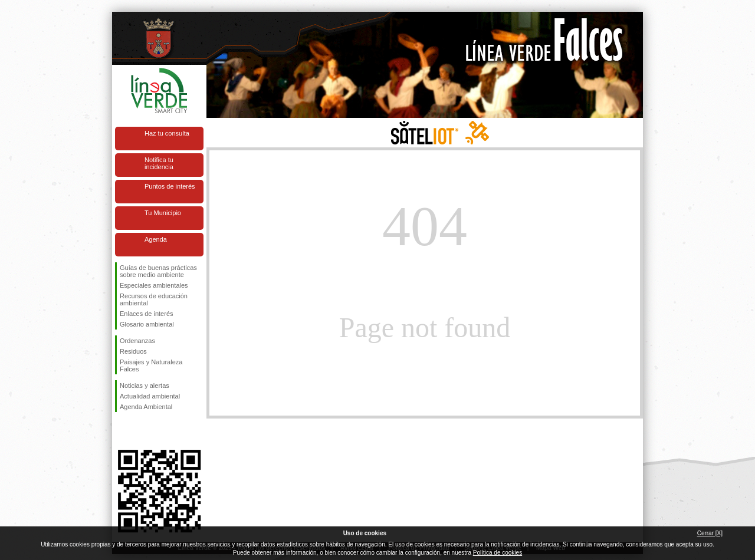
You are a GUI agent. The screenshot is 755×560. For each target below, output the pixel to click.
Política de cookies (498, 553)
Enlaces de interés (147, 314)
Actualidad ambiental (150, 396)
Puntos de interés (170, 186)
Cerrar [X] (710, 533)
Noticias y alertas (145, 386)
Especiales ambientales (154, 285)
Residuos (133, 351)
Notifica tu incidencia (159, 163)
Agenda (156, 239)
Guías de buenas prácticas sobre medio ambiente (158, 271)
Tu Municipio (163, 213)
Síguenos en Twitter (142, 431)
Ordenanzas (137, 341)
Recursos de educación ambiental (154, 299)
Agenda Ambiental (146, 407)
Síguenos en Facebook (122, 431)
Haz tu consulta (167, 133)
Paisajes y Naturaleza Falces (151, 365)
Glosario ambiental (147, 324)
